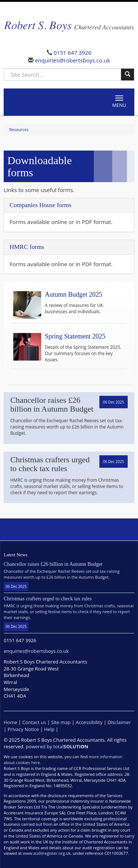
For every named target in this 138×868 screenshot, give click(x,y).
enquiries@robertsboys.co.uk (72, 60)
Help (49, 729)
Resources (19, 129)
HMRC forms (27, 247)
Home (10, 722)
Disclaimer (119, 722)
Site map (61, 722)
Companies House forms (40, 205)
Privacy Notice (23, 729)
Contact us (34, 722)
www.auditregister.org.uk (47, 853)
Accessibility (89, 722)
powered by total (57, 746)
